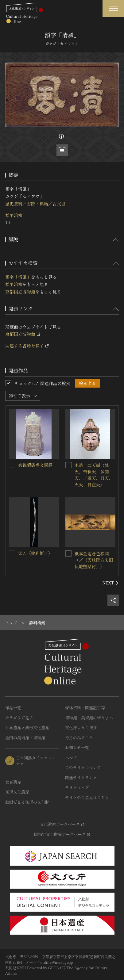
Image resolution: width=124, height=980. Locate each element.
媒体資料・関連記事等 (85, 708)
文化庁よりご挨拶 (81, 727)
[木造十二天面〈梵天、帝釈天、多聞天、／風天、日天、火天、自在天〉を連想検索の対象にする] (68, 465)
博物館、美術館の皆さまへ (89, 718)
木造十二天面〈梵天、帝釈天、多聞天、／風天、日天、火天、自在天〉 (94, 475)
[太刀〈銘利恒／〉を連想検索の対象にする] (12, 553)
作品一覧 (13, 708)
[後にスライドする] (111, 583)
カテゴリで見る (19, 718)
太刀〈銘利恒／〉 (35, 553)
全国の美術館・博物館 (25, 738)
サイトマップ (77, 787)
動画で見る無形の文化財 (27, 802)
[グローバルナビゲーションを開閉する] (113, 8)
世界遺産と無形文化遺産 (27, 727)
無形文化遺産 (17, 792)
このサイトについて (83, 767)
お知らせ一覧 (77, 747)
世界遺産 (13, 782)
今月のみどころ (79, 738)
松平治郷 (14, 215)
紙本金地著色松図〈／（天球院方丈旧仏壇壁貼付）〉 (94, 560)
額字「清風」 (18, 277)
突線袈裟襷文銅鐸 (35, 465)
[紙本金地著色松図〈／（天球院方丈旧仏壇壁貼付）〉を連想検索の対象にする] (68, 553)
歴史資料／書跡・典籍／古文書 (35, 204)
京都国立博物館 (20, 292)
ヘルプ (71, 758)
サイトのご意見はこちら (87, 797)
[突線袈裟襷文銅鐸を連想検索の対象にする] (12, 465)
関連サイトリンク (81, 777)
